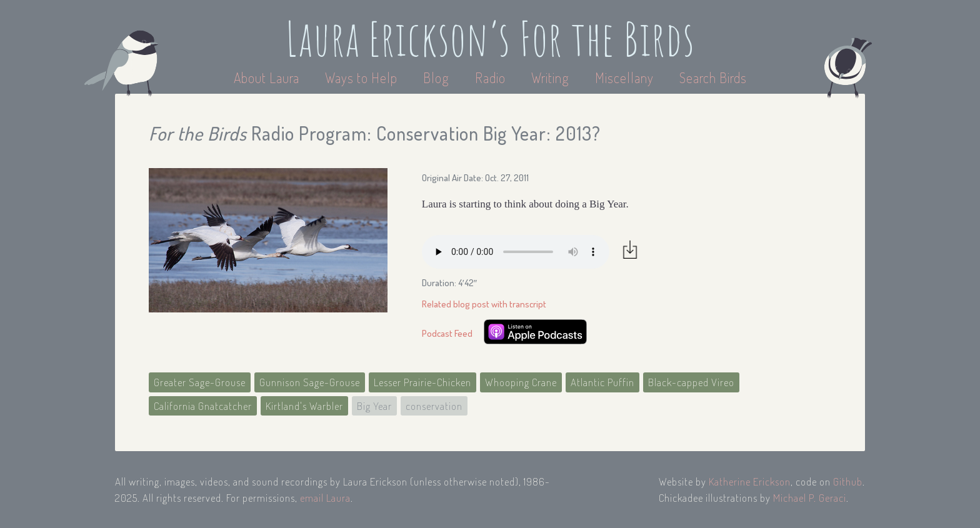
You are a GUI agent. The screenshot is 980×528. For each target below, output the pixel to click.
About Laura (268, 77)
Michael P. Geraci (810, 498)
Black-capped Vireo (691, 382)
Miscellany (624, 77)
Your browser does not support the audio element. (516, 252)
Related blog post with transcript (484, 304)
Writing (550, 77)
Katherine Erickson (750, 481)
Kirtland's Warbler (304, 406)
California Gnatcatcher (203, 406)
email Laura (325, 498)
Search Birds (713, 77)
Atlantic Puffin (602, 382)
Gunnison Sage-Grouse (310, 382)
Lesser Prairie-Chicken (422, 382)
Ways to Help (363, 77)
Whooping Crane (521, 382)
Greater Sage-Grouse (200, 382)
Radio (492, 77)
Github (848, 481)
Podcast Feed (447, 333)
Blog (436, 77)
